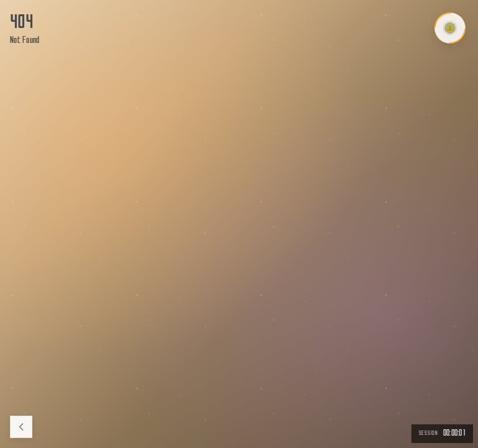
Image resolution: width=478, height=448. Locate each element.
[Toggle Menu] (450, 28)
